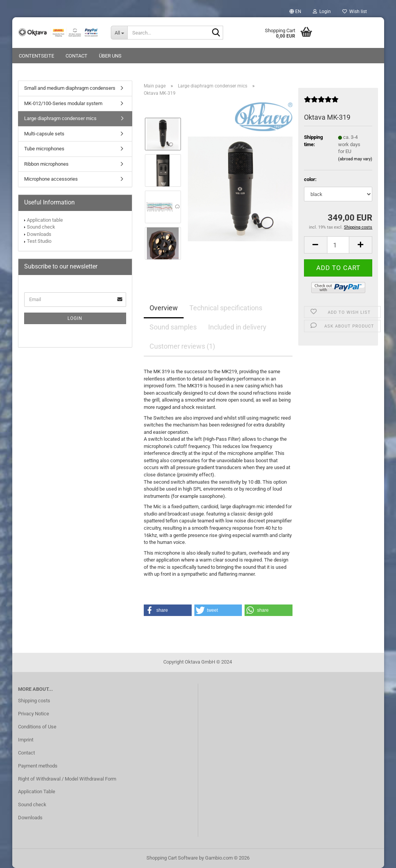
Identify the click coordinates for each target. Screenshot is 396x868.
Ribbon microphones (46, 164)
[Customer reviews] (321, 103)
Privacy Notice (34, 714)
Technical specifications (226, 308)
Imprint (26, 740)
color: (310, 179)
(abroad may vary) (355, 159)
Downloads (39, 234)
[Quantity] (338, 245)
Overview (164, 308)
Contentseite (36, 56)
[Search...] (119, 33)
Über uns (110, 56)
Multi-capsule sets (44, 134)
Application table (45, 220)
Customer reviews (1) (182, 346)
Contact (76, 56)
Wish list (355, 12)
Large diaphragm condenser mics (60, 118)
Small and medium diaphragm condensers (70, 88)
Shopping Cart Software (172, 858)
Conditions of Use (37, 727)
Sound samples (173, 327)
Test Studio (39, 241)
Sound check (41, 227)
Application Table (37, 791)
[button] (295, 12)
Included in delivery (237, 327)
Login (75, 318)
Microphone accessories (51, 179)
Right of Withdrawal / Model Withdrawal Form (67, 779)
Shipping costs (34, 701)
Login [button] (322, 12)
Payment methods (38, 766)
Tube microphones (44, 149)
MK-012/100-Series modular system (63, 103)
